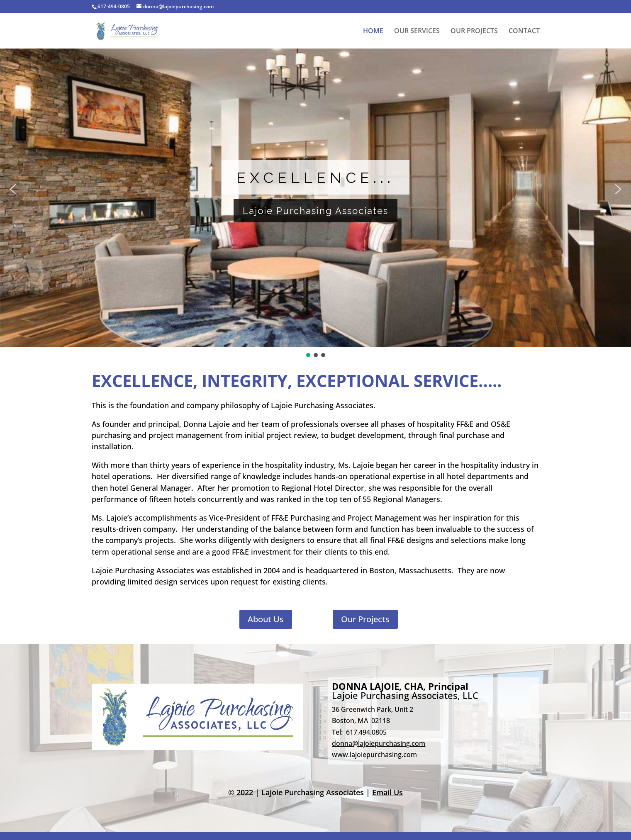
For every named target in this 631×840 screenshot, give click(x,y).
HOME (373, 32)
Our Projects (365, 619)
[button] (13, 189)
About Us (266, 619)
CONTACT (524, 32)
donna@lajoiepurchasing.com (379, 743)
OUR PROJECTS (474, 32)
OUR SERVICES (417, 32)
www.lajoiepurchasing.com (374, 755)
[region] (315, 195)
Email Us (387, 792)
